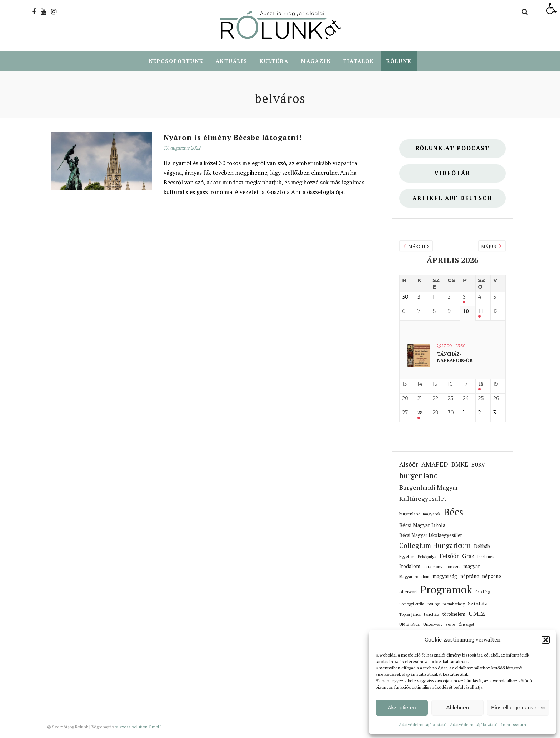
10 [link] (466, 312)
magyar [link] (472, 566)
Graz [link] (468, 556)
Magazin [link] (316, 61)
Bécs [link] (453, 512)
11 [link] (481, 312)
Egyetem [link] (407, 557)
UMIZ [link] (477, 614)
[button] (546, 640)
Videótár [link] (452, 173)
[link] (551, 9)
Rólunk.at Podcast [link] (452, 148)
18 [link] (481, 385)
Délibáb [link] (482, 547)
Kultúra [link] (274, 61)
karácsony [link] (433, 567)
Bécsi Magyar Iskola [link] (422, 526)
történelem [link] (454, 615)
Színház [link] (477, 604)
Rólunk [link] (399, 61)
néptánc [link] (470, 577)
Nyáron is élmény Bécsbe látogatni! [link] (232, 138)
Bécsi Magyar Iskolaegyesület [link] (431, 535)
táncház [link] (432, 614)
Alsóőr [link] (409, 465)
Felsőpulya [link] (427, 557)
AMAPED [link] (435, 464)
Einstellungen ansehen (518, 707)
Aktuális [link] (232, 61)
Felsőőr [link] (449, 556)
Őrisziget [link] (466, 625)
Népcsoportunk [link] (176, 61)
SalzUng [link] (483, 592)
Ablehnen (457, 707)
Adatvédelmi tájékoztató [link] (423, 725)
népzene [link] (492, 577)
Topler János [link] (410, 615)
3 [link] (464, 297)
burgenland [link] (419, 476)
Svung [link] (433, 604)
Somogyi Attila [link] (412, 604)
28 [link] (420, 413)
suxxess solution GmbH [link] (138, 727)
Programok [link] (446, 590)
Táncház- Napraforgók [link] (455, 358)
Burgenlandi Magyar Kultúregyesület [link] (429, 493)
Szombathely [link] (454, 604)
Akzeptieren (402, 707)
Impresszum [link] (514, 725)
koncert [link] (453, 567)
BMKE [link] (460, 465)
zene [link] (450, 625)
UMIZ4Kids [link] (410, 625)
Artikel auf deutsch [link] (452, 198)
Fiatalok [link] (359, 61)
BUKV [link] (478, 465)
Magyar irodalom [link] (414, 577)
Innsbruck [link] (486, 557)
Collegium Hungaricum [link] (435, 546)
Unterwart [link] (433, 625)
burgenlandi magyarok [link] (420, 514)
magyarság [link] (445, 577)
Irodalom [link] (410, 567)
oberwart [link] (408, 592)
